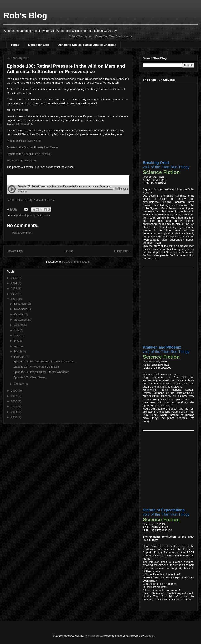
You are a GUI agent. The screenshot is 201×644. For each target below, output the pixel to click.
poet (38, 215)
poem (31, 215)
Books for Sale (39, 45)
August (19, 325)
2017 (14, 396)
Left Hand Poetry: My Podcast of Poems (31, 200)
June (18, 336)
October (19, 314)
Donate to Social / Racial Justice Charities (87, 45)
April (17, 346)
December (21, 304)
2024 (14, 283)
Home (15, 45)
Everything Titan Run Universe (114, 36)
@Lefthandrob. (24, 124)
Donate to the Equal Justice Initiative (29, 154)
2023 (14, 288)
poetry (46, 215)
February (20, 357)
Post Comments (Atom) (76, 262)
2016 (14, 401)
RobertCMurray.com (81, 36)
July (17, 330)
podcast (21, 215)
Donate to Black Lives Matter (24, 141)
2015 (14, 406)
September (21, 320)
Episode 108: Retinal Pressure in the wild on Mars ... (45, 361)
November (21, 309)
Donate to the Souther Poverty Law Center (32, 147)
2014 (14, 412)
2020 (14, 391)
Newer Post (15, 251)
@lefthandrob (93, 636)
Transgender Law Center (22, 160)
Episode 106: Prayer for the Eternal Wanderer (41, 372)
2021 (14, 299)
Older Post (122, 251)
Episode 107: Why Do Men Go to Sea (36, 367)
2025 (14, 278)
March (18, 351)
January (19, 384)
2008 (14, 417)
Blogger (149, 636)
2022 (14, 294)
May (17, 341)
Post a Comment (22, 233)
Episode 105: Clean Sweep (30, 377)
